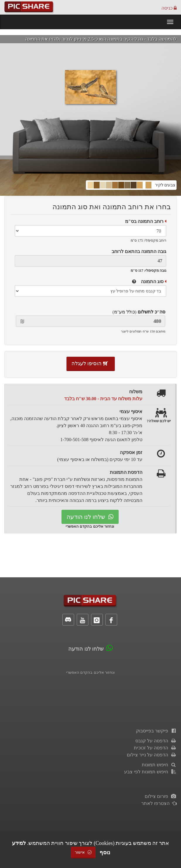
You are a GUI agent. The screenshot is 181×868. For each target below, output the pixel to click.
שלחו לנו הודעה (90, 517)
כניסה (169, 8)
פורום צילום (161, 796)
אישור (83, 852)
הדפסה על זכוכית (155, 748)
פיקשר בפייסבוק (156, 731)
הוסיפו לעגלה (91, 363)
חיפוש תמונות (159, 765)
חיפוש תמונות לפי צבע (150, 772)
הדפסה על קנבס (156, 741)
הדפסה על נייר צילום (152, 755)
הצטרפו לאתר (159, 803)
